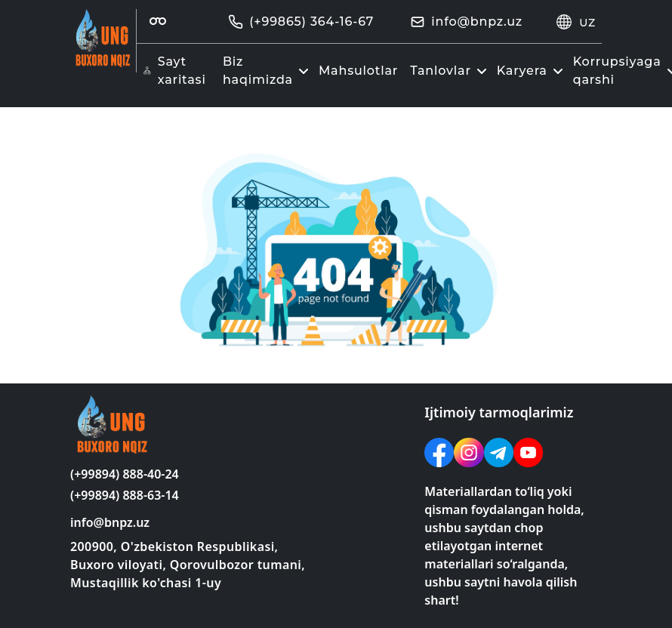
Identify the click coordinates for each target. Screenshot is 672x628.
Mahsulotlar (358, 71)
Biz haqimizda (268, 71)
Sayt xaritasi (174, 71)
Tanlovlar (450, 71)
